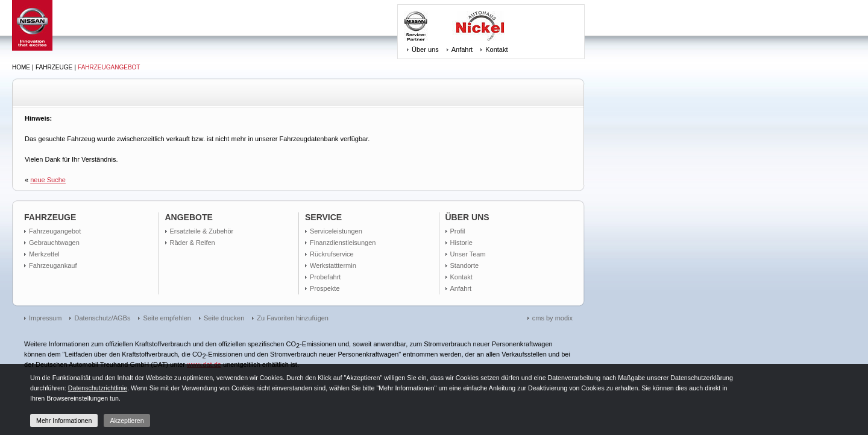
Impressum (45, 318)
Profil (458, 231)
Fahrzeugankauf (53, 265)
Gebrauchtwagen (54, 243)
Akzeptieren (127, 421)
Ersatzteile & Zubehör (202, 231)
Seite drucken (224, 318)
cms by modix (552, 318)
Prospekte (325, 288)
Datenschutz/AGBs (102, 318)
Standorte (465, 265)
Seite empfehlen (167, 318)
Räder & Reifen (193, 243)
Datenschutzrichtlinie (98, 388)
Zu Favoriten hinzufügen (293, 318)
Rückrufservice (332, 254)
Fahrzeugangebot (109, 67)
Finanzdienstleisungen (343, 243)
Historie (461, 243)
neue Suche (48, 180)
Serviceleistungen (336, 231)
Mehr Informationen (64, 421)
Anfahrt (462, 49)
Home (21, 67)
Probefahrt (325, 277)
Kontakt (496, 49)
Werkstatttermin (333, 265)
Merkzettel (44, 254)
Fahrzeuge (54, 67)
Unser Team (468, 254)
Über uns (425, 49)
